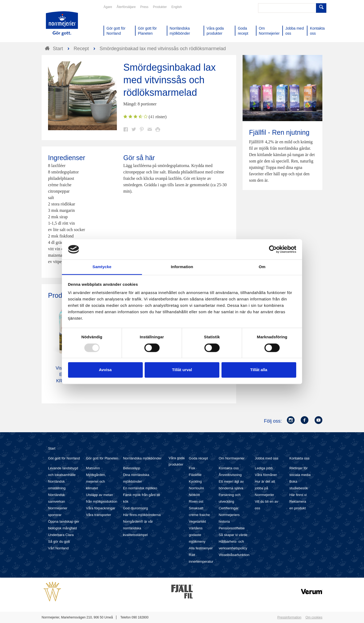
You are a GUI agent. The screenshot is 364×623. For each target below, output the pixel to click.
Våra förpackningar (101, 508)
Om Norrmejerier (232, 458)
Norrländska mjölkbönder (142, 458)
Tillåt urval (182, 370)
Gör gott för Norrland (64, 458)
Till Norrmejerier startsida (62, 23)
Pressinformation (289, 617)
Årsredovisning (230, 475)
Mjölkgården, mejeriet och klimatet (96, 481)
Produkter (160, 7)
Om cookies (314, 617)
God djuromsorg (135, 508)
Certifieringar (228, 508)
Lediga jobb (264, 468)
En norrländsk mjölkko (140, 488)
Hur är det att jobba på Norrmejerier (265, 488)
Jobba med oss (267, 458)
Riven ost (196, 501)
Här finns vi (298, 495)
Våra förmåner (266, 475)
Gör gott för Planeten (102, 458)
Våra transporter (98, 515)
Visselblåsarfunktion (234, 555)
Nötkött (194, 495)
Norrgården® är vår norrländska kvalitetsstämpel (138, 528)
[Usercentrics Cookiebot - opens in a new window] (273, 249)
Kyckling (195, 481)
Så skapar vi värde (233, 535)
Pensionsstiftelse (232, 528)
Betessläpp (132, 468)
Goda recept (199, 458)
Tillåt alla (259, 370)
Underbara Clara (61, 535)
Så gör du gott (59, 541)
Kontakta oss (229, 468)
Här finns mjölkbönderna (142, 515)
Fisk (192, 468)
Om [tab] (262, 267)
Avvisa (105, 370)
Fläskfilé (195, 475)
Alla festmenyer (201, 548)
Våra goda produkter (177, 461)
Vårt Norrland (58, 548)
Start (52, 448)
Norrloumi (196, 488)
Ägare (108, 7)
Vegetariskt (197, 521)
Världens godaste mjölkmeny (197, 535)
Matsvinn (93, 468)
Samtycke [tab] (102, 267)
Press (144, 7)
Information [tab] (182, 267)
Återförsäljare (126, 7)
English (177, 7)
